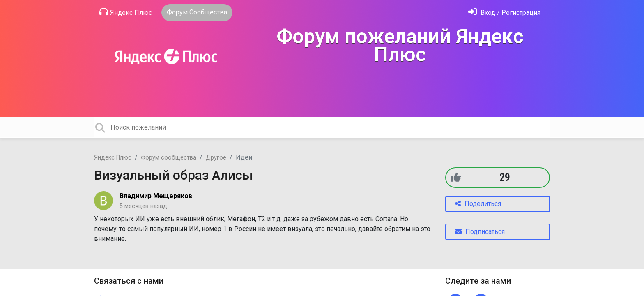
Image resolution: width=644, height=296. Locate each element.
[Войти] (504, 13)
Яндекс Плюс (126, 12)
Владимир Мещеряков (156, 196)
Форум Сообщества (197, 12)
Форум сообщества (169, 158)
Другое (216, 158)
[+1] (456, 177)
